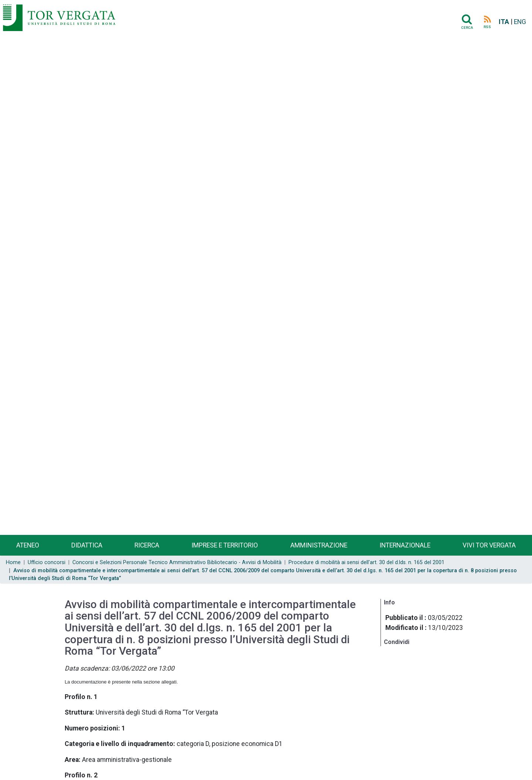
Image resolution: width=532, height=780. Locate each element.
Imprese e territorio (225, 545)
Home (13, 562)
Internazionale (405, 545)
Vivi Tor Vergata (489, 545)
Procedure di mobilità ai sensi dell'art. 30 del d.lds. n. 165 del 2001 (366, 562)
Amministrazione (319, 545)
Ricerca (147, 545)
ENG (520, 22)
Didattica (87, 545)
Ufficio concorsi (47, 562)
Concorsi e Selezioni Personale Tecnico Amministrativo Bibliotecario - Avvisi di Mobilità (177, 562)
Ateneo (28, 545)
